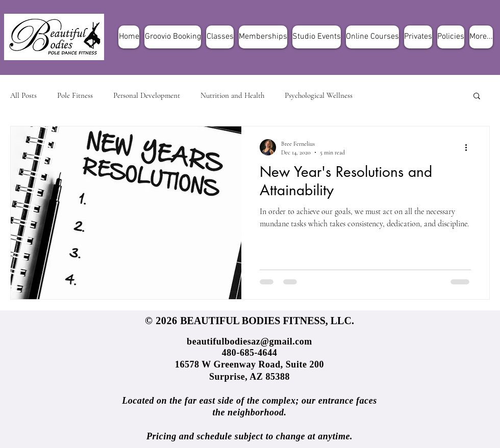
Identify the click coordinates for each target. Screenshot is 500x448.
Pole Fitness (75, 95)
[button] (477, 97)
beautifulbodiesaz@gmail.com (249, 341)
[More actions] (469, 147)
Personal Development (147, 95)
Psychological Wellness (319, 95)
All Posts (23, 95)
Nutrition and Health (232, 95)
